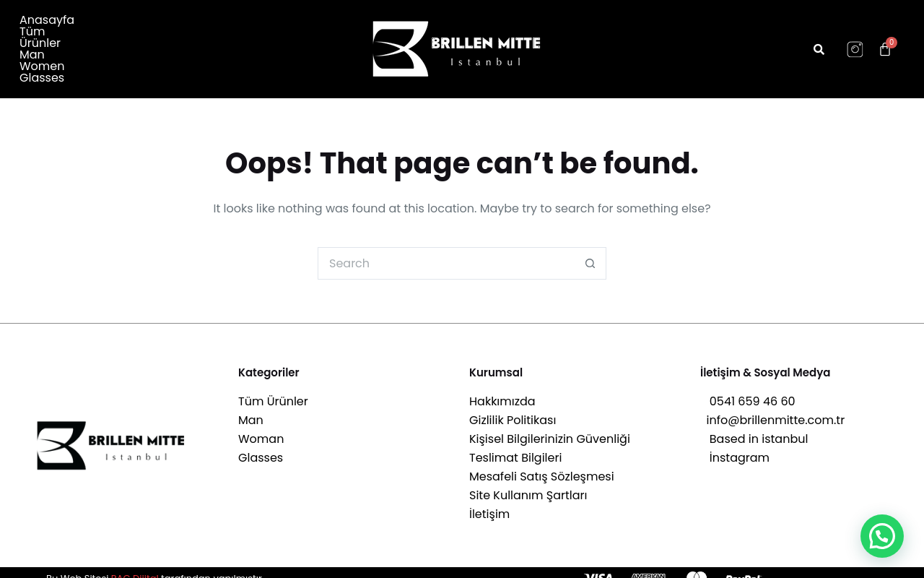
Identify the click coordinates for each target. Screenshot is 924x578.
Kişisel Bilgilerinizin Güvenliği (550, 428)
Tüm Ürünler (119, 38)
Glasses (42, 49)
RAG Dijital (135, 567)
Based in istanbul (754, 428)
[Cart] (885, 43)
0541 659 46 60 (748, 391)
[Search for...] (446, 252)
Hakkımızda (502, 391)
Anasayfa (47, 38)
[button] (882, 536)
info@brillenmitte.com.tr (772, 409)
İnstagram (735, 447)
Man (177, 38)
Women (223, 38)
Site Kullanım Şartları (528, 484)
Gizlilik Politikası (513, 409)
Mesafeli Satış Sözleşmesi (542, 466)
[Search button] (590, 252)
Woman (261, 428)
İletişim (489, 503)
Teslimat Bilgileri (515, 447)
